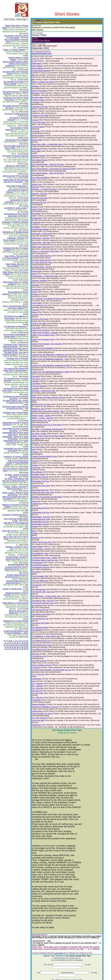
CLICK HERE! (57, 899)
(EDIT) (36, 20)
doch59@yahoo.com (40, 53)
